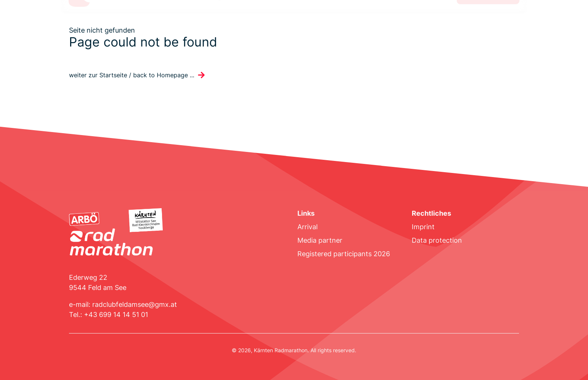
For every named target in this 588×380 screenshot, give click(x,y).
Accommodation (268, 24)
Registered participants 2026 (344, 254)
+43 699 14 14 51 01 (116, 315)
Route (119, 24)
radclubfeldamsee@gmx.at (135, 304)
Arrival (307, 227)
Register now (488, 24)
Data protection (437, 240)
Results (315, 24)
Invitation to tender (167, 24)
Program (220, 24)
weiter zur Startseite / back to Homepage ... (132, 75)
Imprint (423, 227)
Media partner (320, 240)
